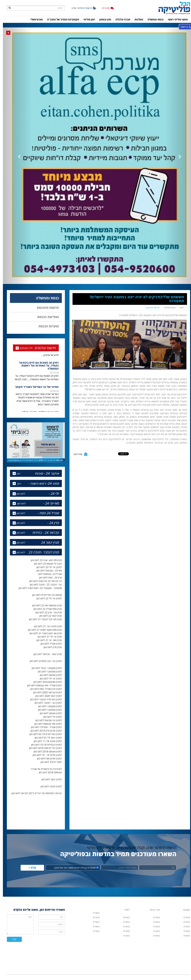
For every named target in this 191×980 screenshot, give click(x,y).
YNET (124, 898)
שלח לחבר (75, 442)
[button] (18, 150)
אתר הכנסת (152, 898)
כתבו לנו (105, 8)
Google (184, 898)
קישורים (124, 924)
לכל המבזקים (23, 336)
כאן (15, 462)
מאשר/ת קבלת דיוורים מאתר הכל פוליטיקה (73, 856)
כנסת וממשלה (167, 295)
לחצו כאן (18, 482)
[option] (33, 359)
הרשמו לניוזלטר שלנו (81, 8)
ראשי (179, 295)
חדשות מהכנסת (150, 295)
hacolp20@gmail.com (149, 969)
